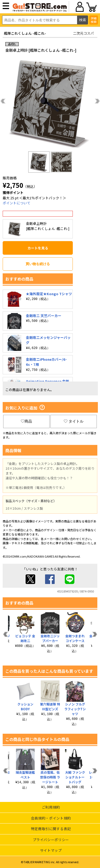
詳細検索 (94, 20)
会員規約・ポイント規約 (51, 818)
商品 (26, 421)
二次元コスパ (83, 33)
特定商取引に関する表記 (51, 829)
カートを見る (38, 248)
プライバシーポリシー (51, 840)
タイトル (74, 421)
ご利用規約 (51, 807)
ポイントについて (17, 203)
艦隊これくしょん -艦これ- (25, 33)
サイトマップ (51, 850)
